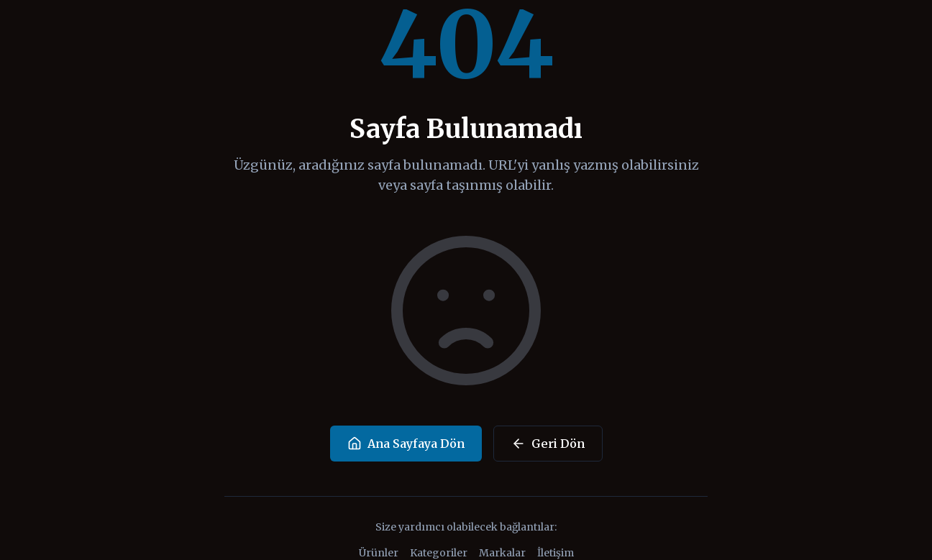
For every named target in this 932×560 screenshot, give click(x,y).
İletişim (556, 553)
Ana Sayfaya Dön (406, 444)
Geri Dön (548, 444)
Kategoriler (439, 553)
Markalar (502, 553)
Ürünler (379, 553)
